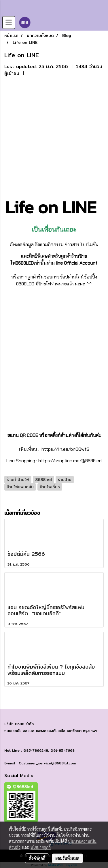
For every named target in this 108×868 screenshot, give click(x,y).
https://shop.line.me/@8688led (70, 461)
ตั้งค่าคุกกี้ (37, 858)
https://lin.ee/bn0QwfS (65, 449)
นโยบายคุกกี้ (41, 847)
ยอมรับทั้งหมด (67, 858)
